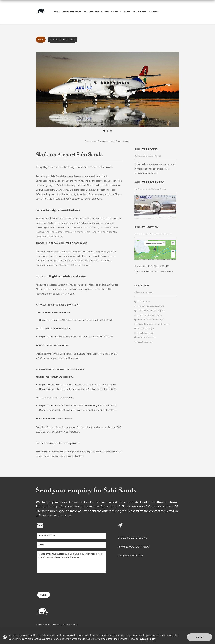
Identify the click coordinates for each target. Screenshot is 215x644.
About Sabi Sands (72, 11)
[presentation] (60, 582)
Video (127, 11)
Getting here (140, 11)
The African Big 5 (146, 328)
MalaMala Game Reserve (49, 236)
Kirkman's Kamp (82, 232)
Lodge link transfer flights (150, 315)
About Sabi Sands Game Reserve (153, 324)
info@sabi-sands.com (131, 556)
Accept (199, 637)
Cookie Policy (148, 639)
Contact (154, 11)
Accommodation (93, 11)
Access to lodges (124, 141)
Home (57, 11)
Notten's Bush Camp (87, 227)
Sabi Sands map (157, 272)
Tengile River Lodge (102, 232)
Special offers (113, 11)
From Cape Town (91, 141)
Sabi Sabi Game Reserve (59, 232)
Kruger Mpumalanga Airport (151, 306)
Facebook (57, 625)
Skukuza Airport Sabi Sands (63, 40)
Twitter (48, 625)
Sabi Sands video (146, 333)
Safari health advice (147, 337)
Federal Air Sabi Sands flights (151, 320)
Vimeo (75, 625)
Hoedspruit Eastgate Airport (151, 311)
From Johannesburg (107, 141)
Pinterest (66, 625)
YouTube (39, 625)
